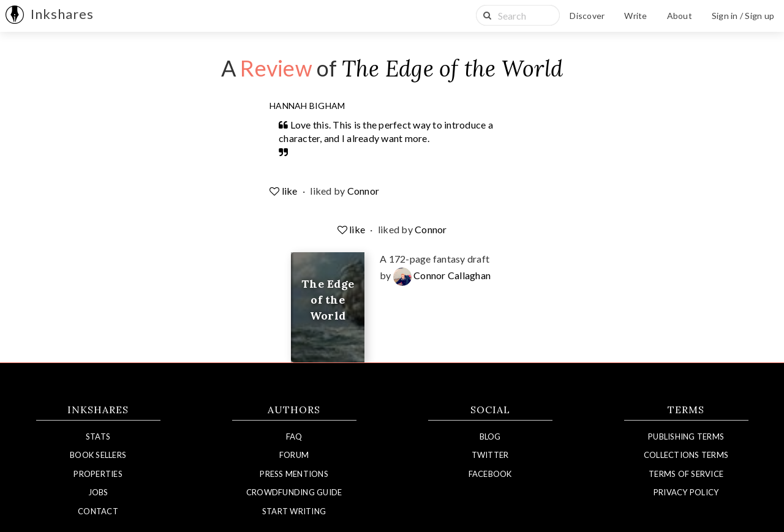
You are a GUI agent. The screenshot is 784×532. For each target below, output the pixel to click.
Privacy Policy (686, 492)
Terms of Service (686, 474)
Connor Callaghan (442, 275)
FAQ (294, 436)
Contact (98, 511)
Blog (490, 436)
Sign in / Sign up (743, 16)
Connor (364, 191)
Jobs (98, 492)
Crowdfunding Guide (294, 492)
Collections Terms (686, 455)
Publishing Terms (686, 436)
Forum (294, 455)
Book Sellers (98, 455)
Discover (587, 16)
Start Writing (294, 511)
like (285, 191)
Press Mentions (294, 474)
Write (635, 16)
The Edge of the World (452, 69)
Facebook (490, 474)
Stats (98, 436)
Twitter (490, 455)
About (680, 16)
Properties (98, 474)
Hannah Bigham (307, 106)
